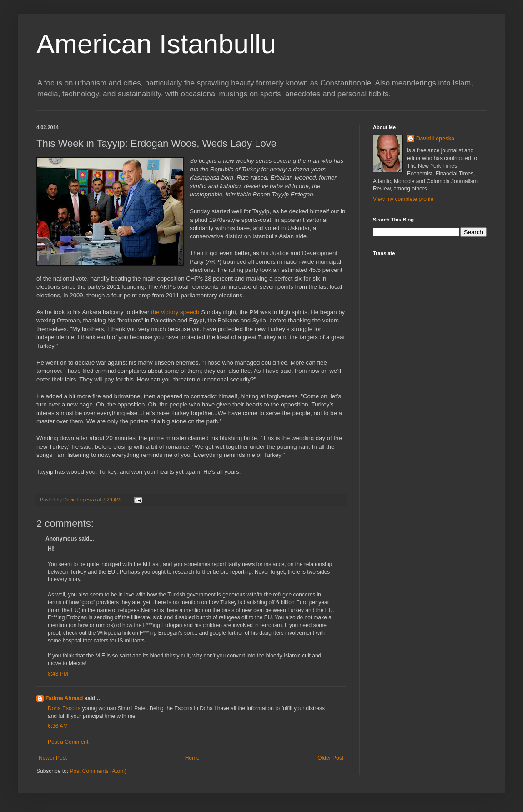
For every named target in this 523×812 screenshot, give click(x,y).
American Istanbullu (156, 44)
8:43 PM (58, 674)
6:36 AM (58, 726)
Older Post (330, 758)
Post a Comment (68, 742)
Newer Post (53, 758)
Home (192, 758)
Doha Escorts (65, 708)
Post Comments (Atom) (98, 771)
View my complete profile (403, 199)
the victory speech (175, 312)
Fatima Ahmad (64, 698)
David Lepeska (435, 139)
